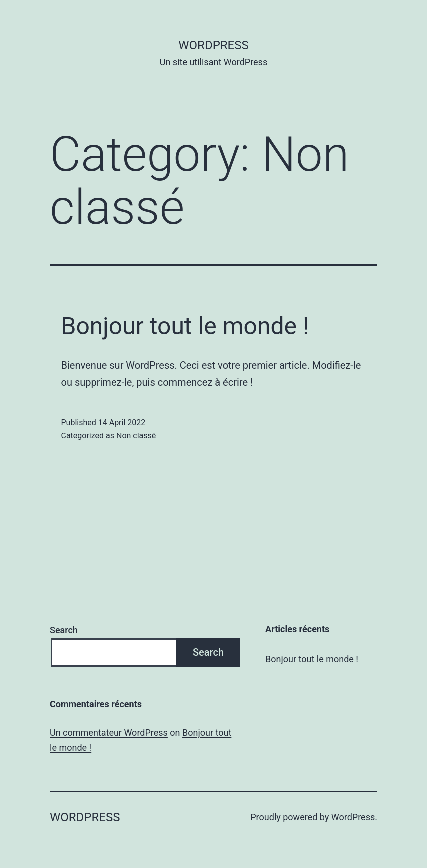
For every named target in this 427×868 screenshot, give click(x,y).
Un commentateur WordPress (109, 732)
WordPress (213, 45)
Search (64, 630)
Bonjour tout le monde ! (185, 326)
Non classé (136, 436)
